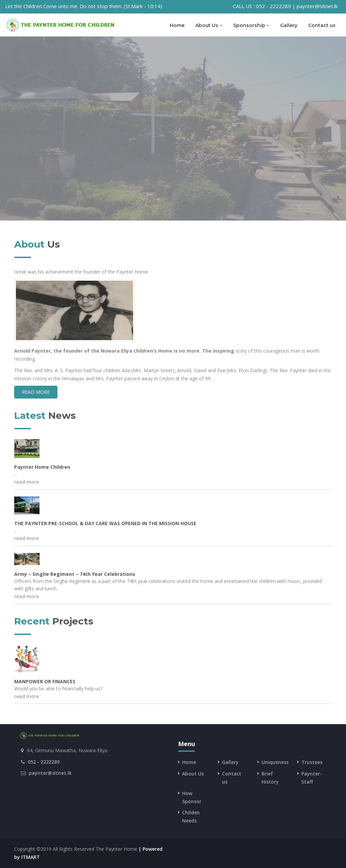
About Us (209, 25)
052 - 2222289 (44, 762)
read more (36, 392)
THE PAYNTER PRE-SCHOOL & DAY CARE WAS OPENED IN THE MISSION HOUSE (105, 523)
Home (177, 25)
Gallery (289, 25)
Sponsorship (251, 25)
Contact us (322, 25)
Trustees (312, 762)
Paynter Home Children (42, 467)
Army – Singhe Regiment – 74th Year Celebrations (75, 574)
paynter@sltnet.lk (50, 773)
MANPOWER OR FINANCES (45, 681)
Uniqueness (275, 762)
